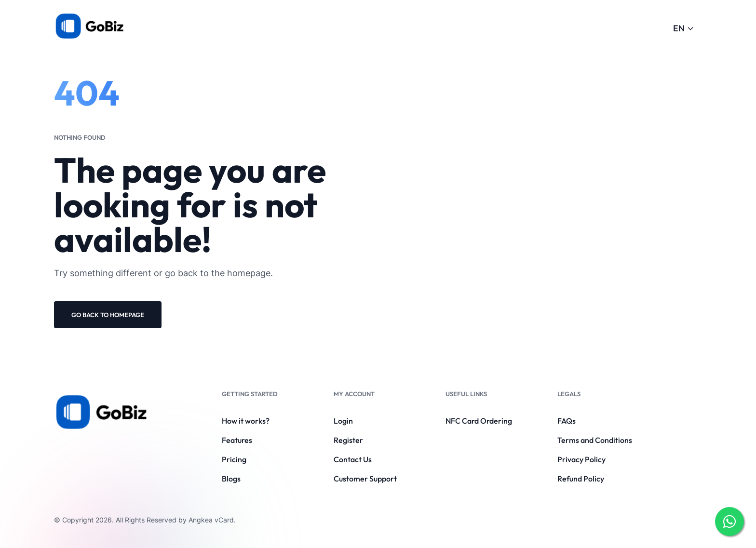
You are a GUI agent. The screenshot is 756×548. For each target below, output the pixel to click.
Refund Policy (581, 479)
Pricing (234, 459)
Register (348, 440)
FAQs (567, 421)
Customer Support (365, 479)
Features (237, 440)
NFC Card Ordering (479, 421)
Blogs (231, 479)
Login (343, 421)
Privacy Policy (581, 459)
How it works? (246, 421)
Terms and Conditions (595, 440)
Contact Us (353, 459)
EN (684, 28)
